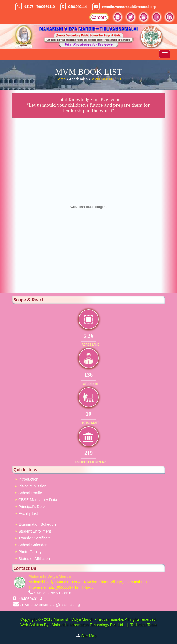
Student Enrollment (35, 531)
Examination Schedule (37, 524)
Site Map (91, 636)
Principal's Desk (32, 507)
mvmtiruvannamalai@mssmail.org (129, 7)
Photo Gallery (30, 552)
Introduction (28, 479)
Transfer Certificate (35, 538)
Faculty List (28, 513)
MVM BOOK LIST (106, 79)
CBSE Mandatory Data (38, 500)
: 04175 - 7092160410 (52, 593)
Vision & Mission (32, 486)
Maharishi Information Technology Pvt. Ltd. (87, 625)
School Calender (33, 545)
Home (61, 79)
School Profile (30, 493)
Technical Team (144, 625)
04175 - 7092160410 (40, 7)
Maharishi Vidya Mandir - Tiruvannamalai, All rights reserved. (105, 619)
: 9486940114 (29, 599)
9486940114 (78, 7)
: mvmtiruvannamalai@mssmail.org (50, 605)
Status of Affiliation (34, 559)
